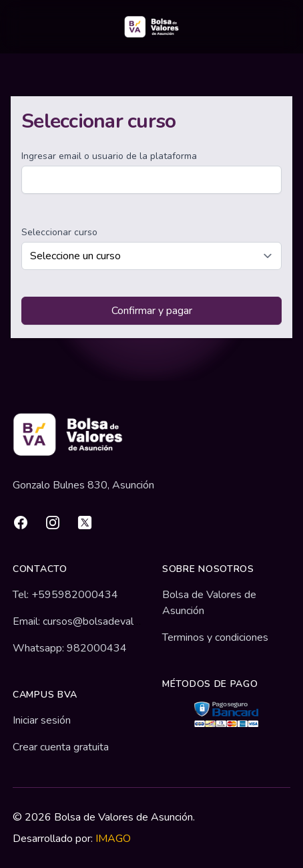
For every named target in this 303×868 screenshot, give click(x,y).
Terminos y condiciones (215, 637)
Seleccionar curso (59, 232)
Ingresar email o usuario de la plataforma (109, 156)
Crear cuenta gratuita (61, 747)
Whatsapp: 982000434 (70, 648)
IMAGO (113, 839)
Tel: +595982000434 (65, 595)
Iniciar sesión (42, 720)
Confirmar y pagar (152, 311)
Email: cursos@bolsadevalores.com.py (101, 621)
